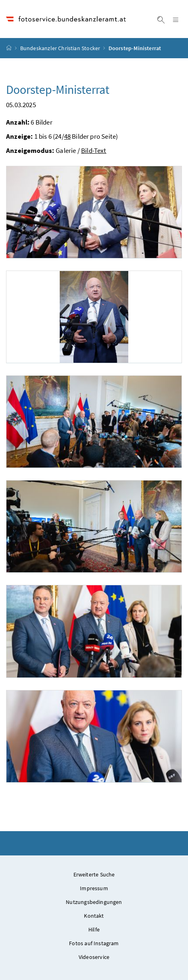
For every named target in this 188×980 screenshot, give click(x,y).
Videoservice (94, 957)
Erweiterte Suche (94, 874)
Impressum (94, 888)
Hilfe (94, 929)
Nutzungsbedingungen (94, 902)
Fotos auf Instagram (94, 943)
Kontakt (94, 916)
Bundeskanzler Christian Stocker (60, 48)
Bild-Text (94, 150)
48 (67, 136)
